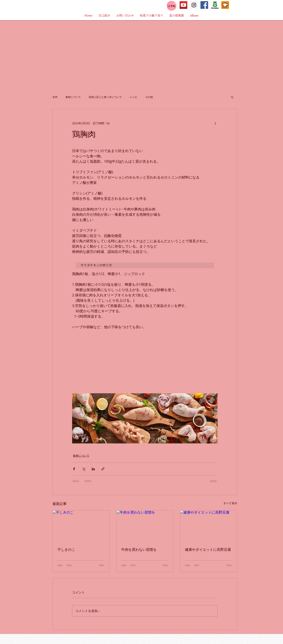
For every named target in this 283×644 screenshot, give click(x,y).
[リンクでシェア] (103, 469)
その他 (149, 97)
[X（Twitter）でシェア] (84, 469)
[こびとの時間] (183, 5)
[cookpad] (225, 5)
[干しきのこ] (81, 526)
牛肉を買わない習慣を (139, 549)
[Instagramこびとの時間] (194, 5)
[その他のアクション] (215, 123)
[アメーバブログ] (215, 5)
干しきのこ (66, 549)
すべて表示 (230, 503)
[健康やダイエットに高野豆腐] (209, 526)
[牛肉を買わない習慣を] (145, 526)
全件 (55, 97)
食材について (73, 97)
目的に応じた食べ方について (105, 97)
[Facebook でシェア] (74, 469)
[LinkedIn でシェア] (93, 469)
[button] (194, 16)
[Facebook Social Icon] (204, 5)
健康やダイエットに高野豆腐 (208, 549)
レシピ (134, 97)
